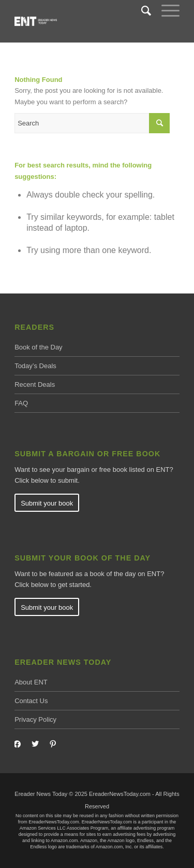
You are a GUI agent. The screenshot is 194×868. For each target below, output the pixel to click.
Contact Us (31, 701)
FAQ (21, 403)
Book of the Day (39, 347)
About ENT (31, 682)
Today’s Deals (35, 366)
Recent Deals (35, 384)
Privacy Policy (35, 719)
